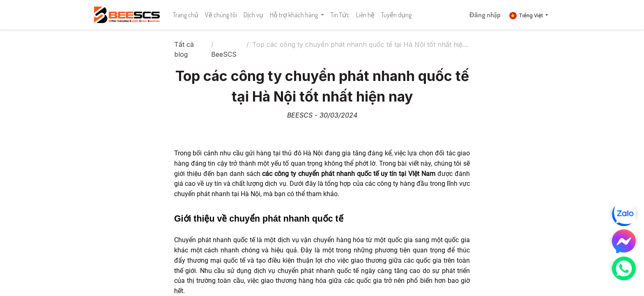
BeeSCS (224, 54)
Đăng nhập (485, 15)
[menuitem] (186, 15)
